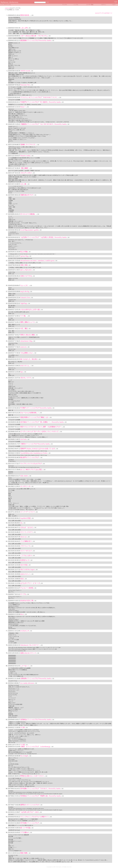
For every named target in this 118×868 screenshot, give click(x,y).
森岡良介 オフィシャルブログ (30, 805)
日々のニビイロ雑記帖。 (28, 214)
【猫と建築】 (25, 168)
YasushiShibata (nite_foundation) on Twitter (34, 453)
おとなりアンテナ (100, 13)
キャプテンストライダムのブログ (31, 464)
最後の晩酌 (24, 853)
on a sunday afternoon (27, 683)
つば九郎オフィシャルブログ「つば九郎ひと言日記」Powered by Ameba (43, 237)
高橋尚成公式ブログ (27, 195)
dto (21, 523)
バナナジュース (25, 546)
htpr (22, 372)
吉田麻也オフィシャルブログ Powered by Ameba (36, 720)
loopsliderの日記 (26, 518)
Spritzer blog (24, 256)
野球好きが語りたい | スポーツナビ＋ (32, 776)
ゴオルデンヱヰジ (26, 173)
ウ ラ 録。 (24, 316)
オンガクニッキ (25, 486)
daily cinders (24, 476)
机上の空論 (24, 252)
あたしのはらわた (26, 270)
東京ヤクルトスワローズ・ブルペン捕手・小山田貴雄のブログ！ (41, 427)
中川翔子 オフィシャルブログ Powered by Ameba (36, 408)
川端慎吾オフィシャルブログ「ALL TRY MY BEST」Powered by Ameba (43, 124)
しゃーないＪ (25, 666)
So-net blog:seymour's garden (29, 230)
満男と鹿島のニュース (27, 322)
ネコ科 (22, 727)
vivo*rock (23, 439)
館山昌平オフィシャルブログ (30, 457)
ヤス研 (22, 745)
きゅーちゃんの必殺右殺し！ (30, 413)
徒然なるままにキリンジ (28, 653)
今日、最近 (24, 328)
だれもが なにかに (27, 527)
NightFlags (24, 303)
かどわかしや (25, 631)
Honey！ (23, 107)
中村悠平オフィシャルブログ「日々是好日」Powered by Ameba (40, 102)
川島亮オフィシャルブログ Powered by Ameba (35, 444)
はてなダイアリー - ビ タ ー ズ (30, 583)
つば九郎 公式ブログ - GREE (30, 812)
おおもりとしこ (25, 574)
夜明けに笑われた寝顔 (27, 335)
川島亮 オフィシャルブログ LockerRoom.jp (35, 747)
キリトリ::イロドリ (27, 532)
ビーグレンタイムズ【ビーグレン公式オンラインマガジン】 (40, 432)
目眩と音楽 (24, 265)
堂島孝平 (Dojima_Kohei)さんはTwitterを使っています (38, 449)
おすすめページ (108, 13)
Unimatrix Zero (25, 298)
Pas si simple (24, 756)
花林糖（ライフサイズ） (28, 145)
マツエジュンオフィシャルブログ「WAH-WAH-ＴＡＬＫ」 (39, 97)
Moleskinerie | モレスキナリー (30, 645)
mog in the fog (25, 291)
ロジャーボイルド (26, 551)
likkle (22, 579)
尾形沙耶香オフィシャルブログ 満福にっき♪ (34, 417)
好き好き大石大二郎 (27, 601)
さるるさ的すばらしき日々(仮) (30, 310)
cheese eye (23, 537)
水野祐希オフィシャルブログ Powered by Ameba (36, 678)
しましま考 (24, 28)
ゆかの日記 (24, 565)
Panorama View (25, 85)
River (22, 614)
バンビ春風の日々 (26, 541)
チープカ (23, 594)
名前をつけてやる (26, 276)
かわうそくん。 (25, 366)
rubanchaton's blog (26, 341)
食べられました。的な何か (29, 359)
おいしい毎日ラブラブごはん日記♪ (31, 470)
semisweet (7, 8)
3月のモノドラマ (26, 378)
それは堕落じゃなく (27, 353)
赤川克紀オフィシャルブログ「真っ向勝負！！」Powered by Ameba (42, 422)
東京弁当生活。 (25, 15)
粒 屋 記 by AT (25, 560)
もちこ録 (23, 184)
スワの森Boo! (25, 832)
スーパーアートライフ (27, 512)
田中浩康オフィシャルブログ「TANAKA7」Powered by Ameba (40, 789)
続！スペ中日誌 (25, 828)
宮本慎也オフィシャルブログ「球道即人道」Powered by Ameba (41, 796)
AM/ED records (25, 71)
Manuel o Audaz (25, 156)
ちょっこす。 (25, 285)
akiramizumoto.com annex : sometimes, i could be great (37, 261)
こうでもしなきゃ (26, 555)
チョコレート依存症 (27, 588)
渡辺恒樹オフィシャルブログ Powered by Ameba (36, 40)
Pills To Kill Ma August (27, 570)
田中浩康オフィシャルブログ (30, 823)
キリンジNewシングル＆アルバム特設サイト (35, 817)
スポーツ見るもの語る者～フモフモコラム (34, 36)
